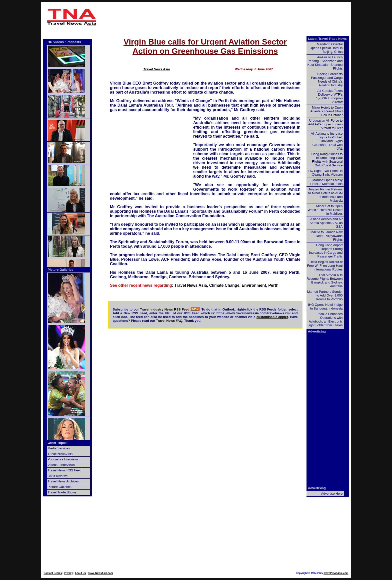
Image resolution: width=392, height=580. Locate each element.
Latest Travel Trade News (327, 39)
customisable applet (272, 317)
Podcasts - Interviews (63, 459)
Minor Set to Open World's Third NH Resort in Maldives (325, 210)
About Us (80, 573)
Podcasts (74, 42)
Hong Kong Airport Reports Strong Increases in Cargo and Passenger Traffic (326, 251)
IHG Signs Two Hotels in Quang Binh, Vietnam (325, 173)
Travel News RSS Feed (65, 470)
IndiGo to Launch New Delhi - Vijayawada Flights (327, 236)
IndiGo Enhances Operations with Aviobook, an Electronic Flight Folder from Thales (324, 320)
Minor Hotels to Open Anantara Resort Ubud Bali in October (326, 111)
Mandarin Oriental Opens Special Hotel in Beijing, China (326, 48)
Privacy (68, 573)
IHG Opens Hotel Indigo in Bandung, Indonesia (325, 307)
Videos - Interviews (61, 465)
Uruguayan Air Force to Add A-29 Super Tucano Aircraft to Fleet (325, 124)
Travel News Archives (63, 481)
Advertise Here (332, 494)
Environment (254, 285)
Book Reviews (58, 476)
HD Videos (56, 42)
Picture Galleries (61, 270)
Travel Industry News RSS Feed (165, 309)
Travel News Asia (156, 69)
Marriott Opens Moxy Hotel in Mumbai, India (326, 182)
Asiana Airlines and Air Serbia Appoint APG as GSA (326, 223)
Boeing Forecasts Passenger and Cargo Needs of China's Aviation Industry (327, 80)
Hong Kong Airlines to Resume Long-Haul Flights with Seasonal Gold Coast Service (327, 160)
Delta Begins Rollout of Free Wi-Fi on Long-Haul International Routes (325, 266)
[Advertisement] (205, 17)
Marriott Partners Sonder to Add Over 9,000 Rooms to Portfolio (325, 295)
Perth (273, 285)
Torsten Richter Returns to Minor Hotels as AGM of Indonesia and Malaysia (325, 195)
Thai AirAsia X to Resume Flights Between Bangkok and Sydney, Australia (325, 280)
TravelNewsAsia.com (100, 573)
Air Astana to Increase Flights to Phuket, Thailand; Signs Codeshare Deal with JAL (327, 141)
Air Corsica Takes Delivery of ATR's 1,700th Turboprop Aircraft (329, 96)
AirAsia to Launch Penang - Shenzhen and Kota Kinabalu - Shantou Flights (325, 63)
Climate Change (224, 285)
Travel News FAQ (169, 321)
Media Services (59, 448)
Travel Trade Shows (62, 492)
